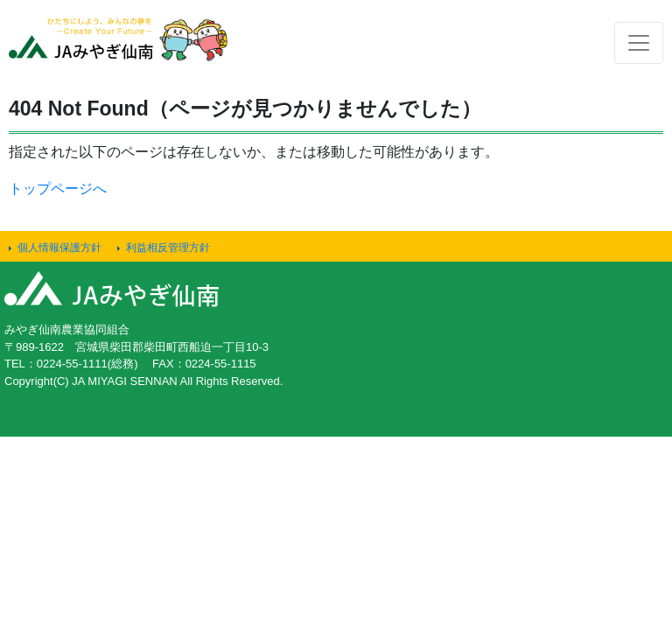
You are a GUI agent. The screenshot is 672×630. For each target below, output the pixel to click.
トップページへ (58, 189)
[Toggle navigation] (639, 43)
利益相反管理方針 (168, 248)
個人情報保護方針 (59, 248)
